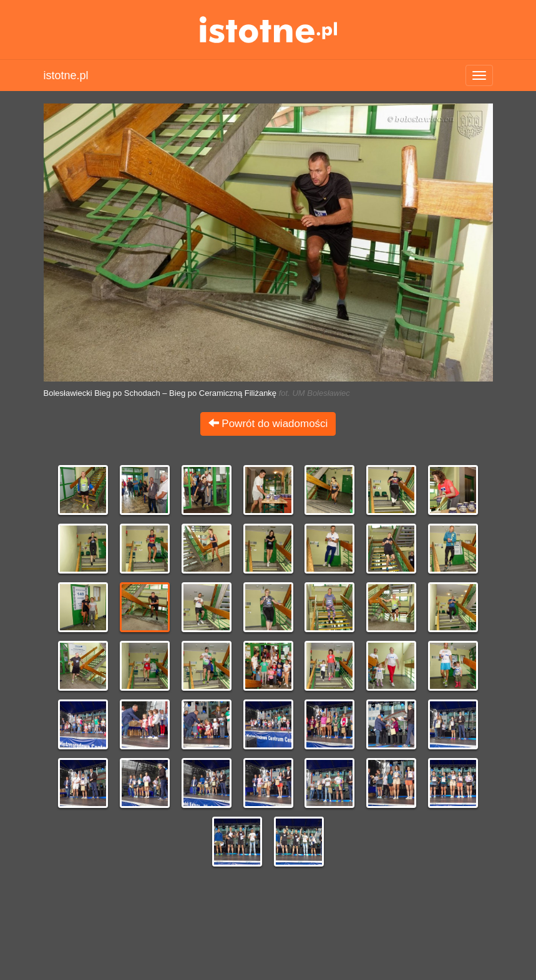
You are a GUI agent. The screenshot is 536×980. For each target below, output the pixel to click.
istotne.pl (268, 30)
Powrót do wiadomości (268, 424)
